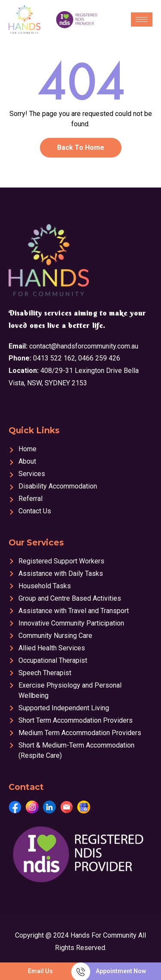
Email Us (40, 971)
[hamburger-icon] (142, 19)
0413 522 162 (54, 358)
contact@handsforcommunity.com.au (84, 346)
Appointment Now (121, 971)
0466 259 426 (99, 358)
